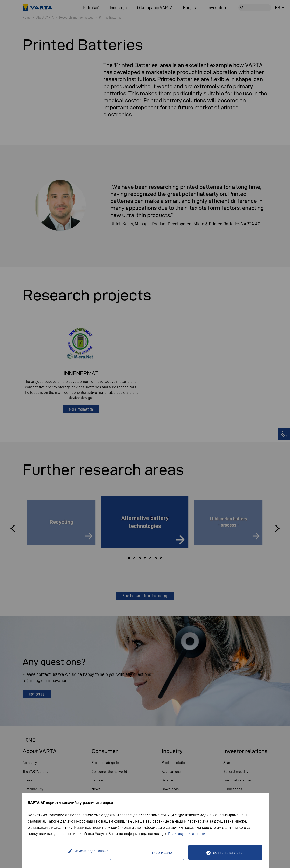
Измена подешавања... (69, 852)
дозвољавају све (228, 852)
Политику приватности (188, 834)
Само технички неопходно (150, 852)
